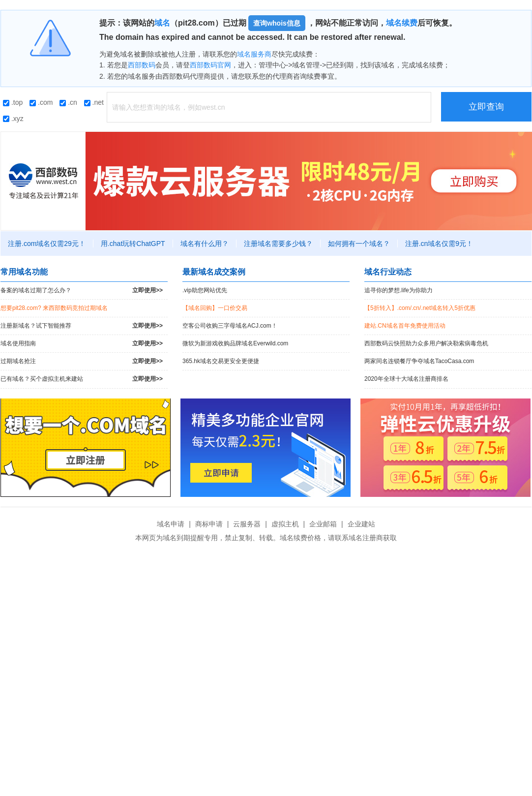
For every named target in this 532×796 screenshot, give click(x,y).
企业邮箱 (323, 524)
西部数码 (142, 65)
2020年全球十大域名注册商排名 (406, 379)
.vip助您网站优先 (205, 290)
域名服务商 (254, 54)
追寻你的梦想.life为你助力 (399, 290)
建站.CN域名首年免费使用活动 (405, 326)
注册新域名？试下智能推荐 (82, 326)
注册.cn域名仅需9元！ (439, 244)
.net (94, 102)
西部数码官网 (210, 65)
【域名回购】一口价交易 (215, 308)
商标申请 (209, 524)
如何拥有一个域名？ (359, 244)
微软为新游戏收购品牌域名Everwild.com (235, 343)
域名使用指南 (82, 344)
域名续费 (402, 23)
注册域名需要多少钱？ (278, 244)
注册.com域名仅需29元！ (47, 244)
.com (41, 102)
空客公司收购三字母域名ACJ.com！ (230, 326)
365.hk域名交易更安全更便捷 (221, 361)
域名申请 (171, 524)
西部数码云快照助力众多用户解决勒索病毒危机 (426, 343)
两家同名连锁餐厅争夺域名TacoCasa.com (419, 361)
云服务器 (247, 524)
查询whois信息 (277, 23)
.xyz (13, 119)
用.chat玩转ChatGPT (133, 244)
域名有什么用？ (205, 244)
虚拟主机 (285, 524)
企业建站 (361, 524)
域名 (162, 23)
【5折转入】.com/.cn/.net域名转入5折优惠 (420, 308)
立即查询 (486, 107)
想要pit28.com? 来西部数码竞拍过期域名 (54, 308)
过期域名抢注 (82, 361)
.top (13, 102)
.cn (68, 102)
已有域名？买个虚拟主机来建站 (82, 379)
